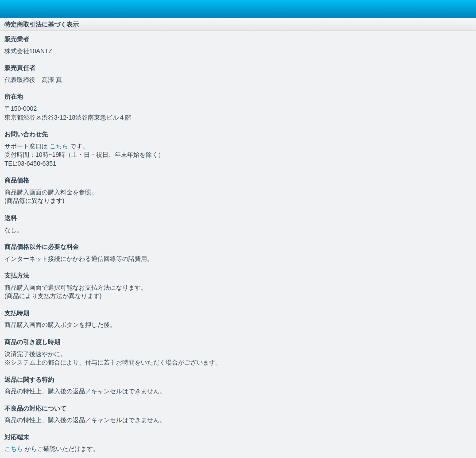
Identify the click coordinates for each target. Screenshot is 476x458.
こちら (60, 146)
